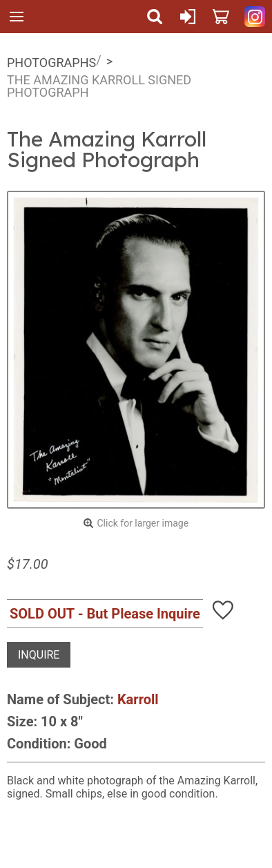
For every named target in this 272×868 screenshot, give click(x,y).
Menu (17, 17)
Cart (221, 17)
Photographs (51, 63)
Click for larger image (143, 523)
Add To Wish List (223, 610)
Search (155, 17)
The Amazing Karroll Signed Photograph (99, 86)
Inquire (39, 655)
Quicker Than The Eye (49, 17)
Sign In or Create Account (188, 17)
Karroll (138, 699)
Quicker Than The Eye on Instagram (255, 17)
